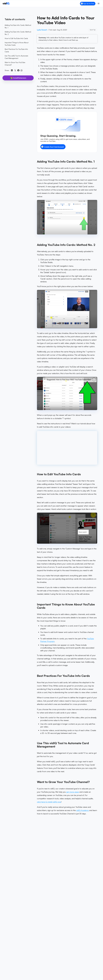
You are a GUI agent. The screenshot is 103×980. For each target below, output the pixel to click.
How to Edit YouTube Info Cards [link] (16, 38)
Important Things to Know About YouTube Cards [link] (17, 44)
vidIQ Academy (82, 810)
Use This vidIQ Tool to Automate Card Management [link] (16, 57)
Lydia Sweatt (42, 30)
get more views (73, 792)
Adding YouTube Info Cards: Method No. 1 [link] (18, 26)
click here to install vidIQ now (49, 802)
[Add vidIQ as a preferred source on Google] (67, 862)
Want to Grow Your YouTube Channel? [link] (15, 64)
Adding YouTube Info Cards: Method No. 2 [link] (18, 33)
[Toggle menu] (99, 4)
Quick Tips (93, 30)
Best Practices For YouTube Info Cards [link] (16, 50)
